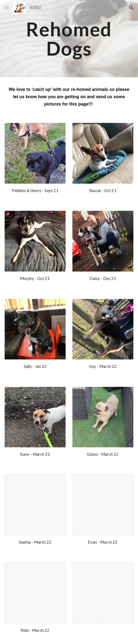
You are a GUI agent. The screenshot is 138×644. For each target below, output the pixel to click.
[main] (69, 39)
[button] (7, 7)
